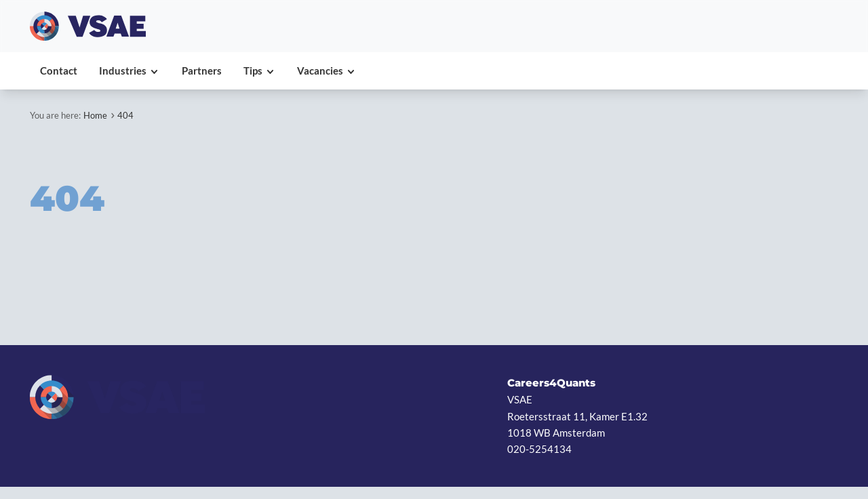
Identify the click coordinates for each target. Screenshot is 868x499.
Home (95, 115)
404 (125, 115)
